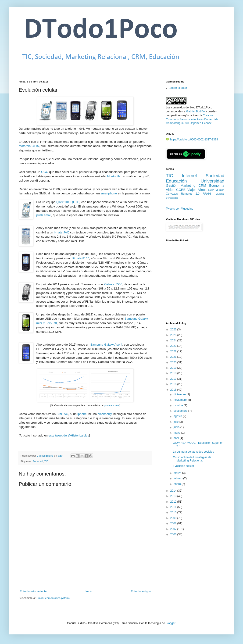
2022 (174, 351)
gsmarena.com (112, 406)
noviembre (180, 400)
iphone (82, 414)
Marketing (188, 186)
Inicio (89, 591)
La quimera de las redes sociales (193, 452)
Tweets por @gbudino (180, 209)
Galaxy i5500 (113, 284)
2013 (174, 496)
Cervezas (172, 194)
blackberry (105, 414)
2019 (174, 368)
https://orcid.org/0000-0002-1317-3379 (192, 140)
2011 (174, 507)
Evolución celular (184, 466)
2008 (174, 523)
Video (170, 190)
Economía (217, 186)
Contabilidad (172, 198)
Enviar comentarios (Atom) (53, 598)
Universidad (213, 181)
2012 (174, 502)
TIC (46, 461)
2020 (174, 362)
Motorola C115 (29, 146)
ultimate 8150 (80, 258)
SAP (211, 190)
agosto (178, 416)
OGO (45, 172)
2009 (174, 518)
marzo (178, 473)
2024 (174, 340)
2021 (174, 357)
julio (177, 422)
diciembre (180, 394)
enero (178, 484)
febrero (178, 478)
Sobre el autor (178, 88)
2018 (174, 373)
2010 (174, 512)
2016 (174, 384)
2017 (174, 379)
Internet (189, 176)
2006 (174, 534)
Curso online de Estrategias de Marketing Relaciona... (192, 459)
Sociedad (38, 461)
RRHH (207, 194)
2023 (174, 346)
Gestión (172, 186)
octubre (179, 405)
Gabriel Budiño (45, 456)
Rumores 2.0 (190, 194)
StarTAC (62, 414)
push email (44, 215)
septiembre (181, 411)
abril (177, 438)
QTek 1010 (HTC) (68, 202)
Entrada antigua (141, 591)
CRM (202, 186)
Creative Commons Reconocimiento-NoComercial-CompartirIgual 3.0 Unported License (192, 119)
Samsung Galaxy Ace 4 (106, 345)
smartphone (109, 193)
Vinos (202, 190)
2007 (174, 529)
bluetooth (114, 176)
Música (220, 190)
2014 (174, 491)
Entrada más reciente (33, 591)
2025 (174, 335)
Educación (176, 181)
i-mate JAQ (62, 232)
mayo (177, 433)
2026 (174, 329)
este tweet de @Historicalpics (69, 435)
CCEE (181, 190)
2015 (174, 390)
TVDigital (219, 194)
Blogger (170, 623)
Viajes (192, 190)
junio (177, 427)
